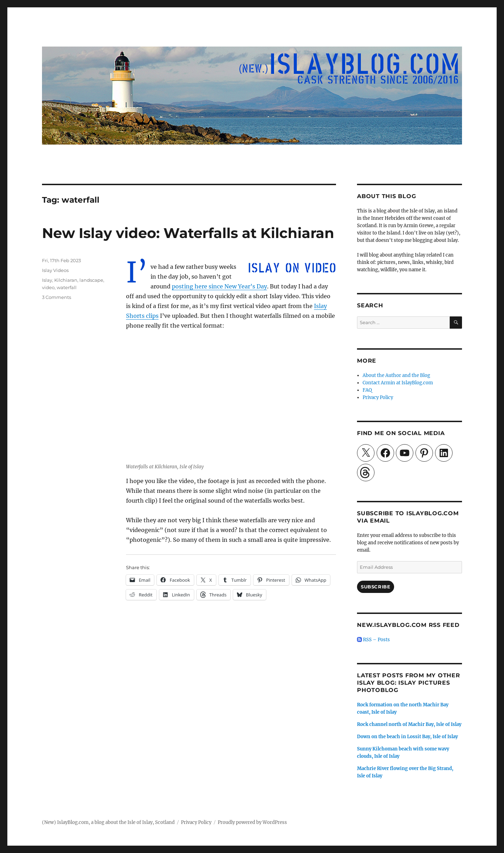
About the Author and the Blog (396, 375)
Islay (47, 280)
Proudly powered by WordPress (252, 822)
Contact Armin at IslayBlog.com (398, 383)
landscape (91, 280)
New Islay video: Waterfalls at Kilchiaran (188, 233)
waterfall (67, 287)
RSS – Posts (373, 640)
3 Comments (57, 297)
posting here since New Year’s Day (219, 286)
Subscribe (376, 587)
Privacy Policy (378, 397)
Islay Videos (55, 270)
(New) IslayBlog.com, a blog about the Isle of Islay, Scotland (108, 822)
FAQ (367, 390)
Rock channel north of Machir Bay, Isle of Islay (409, 724)
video (48, 287)
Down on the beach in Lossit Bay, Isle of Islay (407, 737)
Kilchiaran (66, 280)
